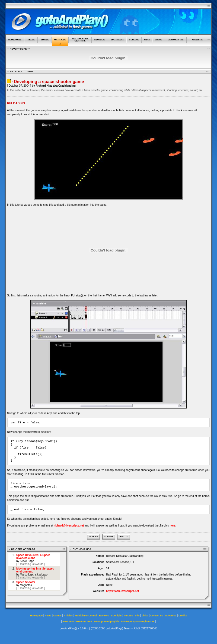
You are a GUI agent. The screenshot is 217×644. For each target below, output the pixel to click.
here (172, 526)
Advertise (171, 616)
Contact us (157, 616)
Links (145, 616)
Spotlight (117, 616)
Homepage (36, 616)
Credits (183, 616)
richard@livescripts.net (69, 526)
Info (137, 616)
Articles (68, 616)
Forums (128, 616)
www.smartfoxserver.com (77, 622)
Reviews (104, 616)
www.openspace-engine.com (138, 622)
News (48, 616)
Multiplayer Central (86, 616)
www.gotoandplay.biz (106, 622)
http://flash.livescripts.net (122, 591)
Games (58, 616)
